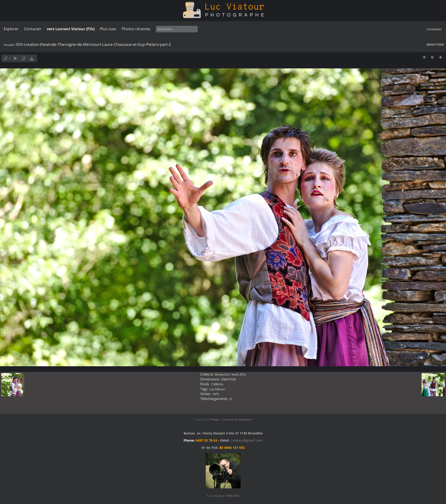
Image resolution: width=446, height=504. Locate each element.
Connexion (434, 29)
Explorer (11, 29)
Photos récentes (136, 29)
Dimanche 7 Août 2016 (230, 374)
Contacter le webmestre (237, 419)
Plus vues (108, 29)
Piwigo (215, 419)
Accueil (8, 45)
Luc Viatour (217, 389)
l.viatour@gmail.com (246, 440)
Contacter (33, 29)
